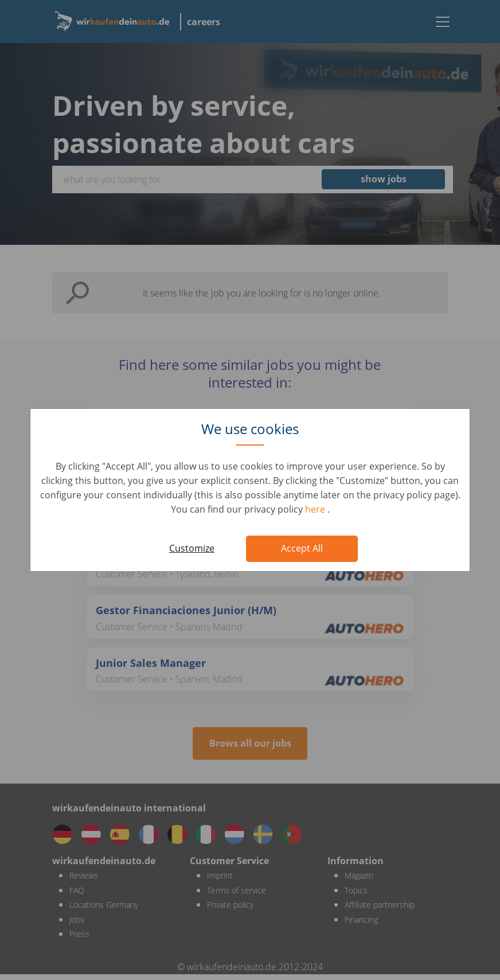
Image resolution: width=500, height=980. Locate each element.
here (316, 509)
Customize (192, 548)
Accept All (302, 548)
